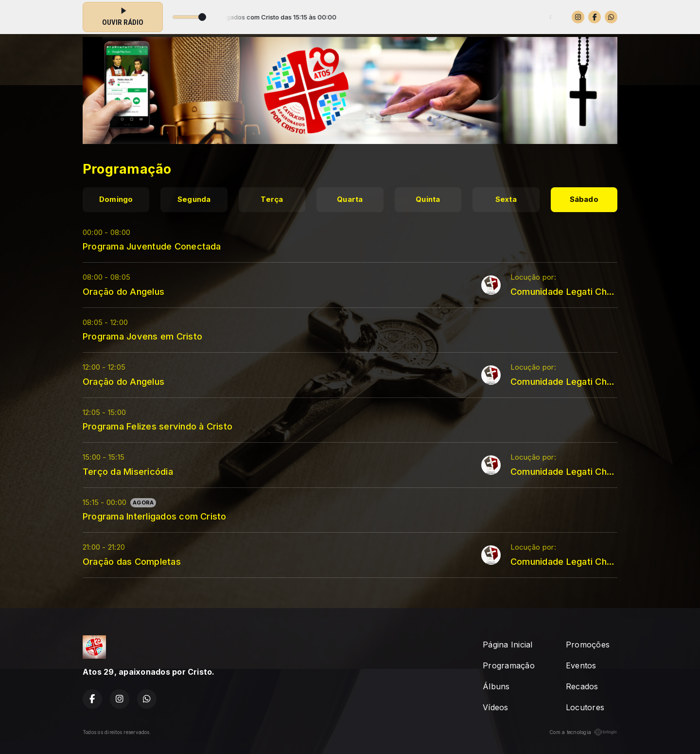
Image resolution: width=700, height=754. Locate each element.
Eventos (581, 665)
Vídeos (495, 707)
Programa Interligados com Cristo (155, 516)
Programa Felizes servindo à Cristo (157, 426)
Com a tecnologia (583, 732)
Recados (582, 686)
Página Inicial (507, 645)
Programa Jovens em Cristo (142, 336)
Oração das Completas (132, 561)
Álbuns (496, 686)
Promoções (588, 645)
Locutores (585, 707)
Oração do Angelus (123, 291)
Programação (509, 665)
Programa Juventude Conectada (152, 246)
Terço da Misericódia (128, 471)
